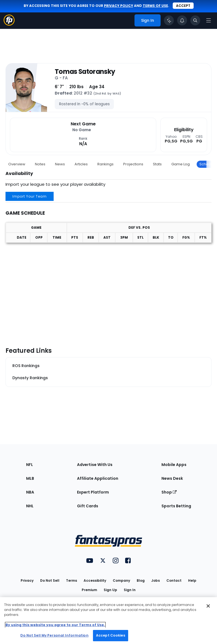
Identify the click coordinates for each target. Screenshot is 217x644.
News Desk (172, 478)
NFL (30, 465)
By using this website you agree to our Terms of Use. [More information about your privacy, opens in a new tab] (55, 625)
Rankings (105, 164)
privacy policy (119, 6)
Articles (81, 164)
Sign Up (110, 590)
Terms (72, 580)
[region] (108, 621)
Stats (157, 164)
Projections (133, 164)
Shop (169, 492)
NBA (30, 492)
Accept (183, 6)
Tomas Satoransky (85, 72)
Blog (141, 580)
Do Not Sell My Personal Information (54, 635)
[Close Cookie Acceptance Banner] (208, 606)
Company (121, 580)
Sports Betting (176, 506)
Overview (17, 164)
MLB (30, 478)
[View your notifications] (182, 20)
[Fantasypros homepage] (9, 24)
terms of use (155, 6)
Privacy (27, 580)
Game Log (181, 164)
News (60, 164)
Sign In (130, 590)
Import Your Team (30, 196)
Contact (174, 580)
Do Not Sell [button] (50, 580)
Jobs (156, 580)
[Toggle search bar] (195, 20)
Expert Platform (93, 492)
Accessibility (95, 580)
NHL (30, 506)
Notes (40, 164)
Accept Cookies (111, 635)
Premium (89, 590)
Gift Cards (88, 506)
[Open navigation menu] (208, 20)
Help (192, 580)
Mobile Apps (174, 465)
